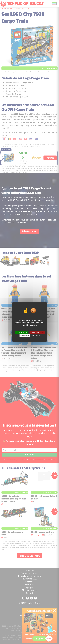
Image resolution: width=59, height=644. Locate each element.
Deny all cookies (37, 333)
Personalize (25, 335)
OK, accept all (22, 333)
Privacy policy (35, 335)
